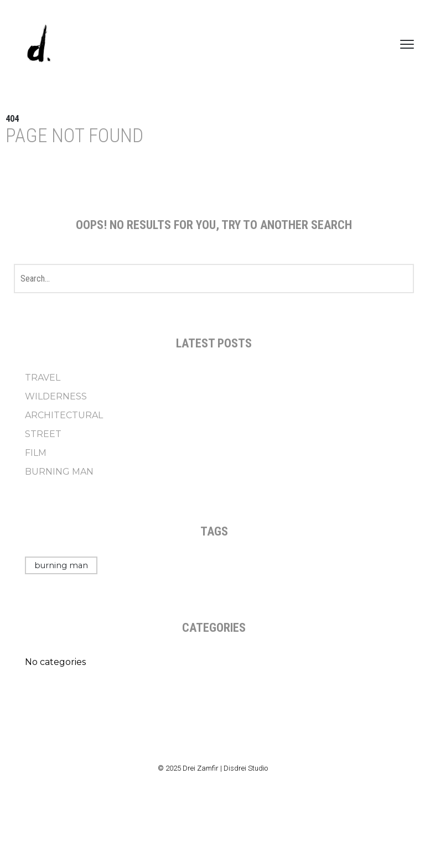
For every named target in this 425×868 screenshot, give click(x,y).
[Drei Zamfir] (39, 44)
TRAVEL (43, 378)
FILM (36, 453)
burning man (61, 565)
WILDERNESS (56, 396)
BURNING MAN (59, 472)
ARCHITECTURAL (64, 415)
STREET (43, 434)
